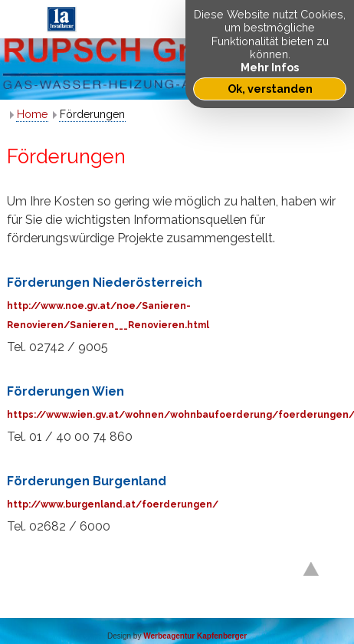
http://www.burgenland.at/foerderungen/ (113, 504)
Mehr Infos (270, 67)
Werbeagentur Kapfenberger (195, 636)
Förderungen (92, 114)
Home (32, 114)
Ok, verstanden (270, 89)
